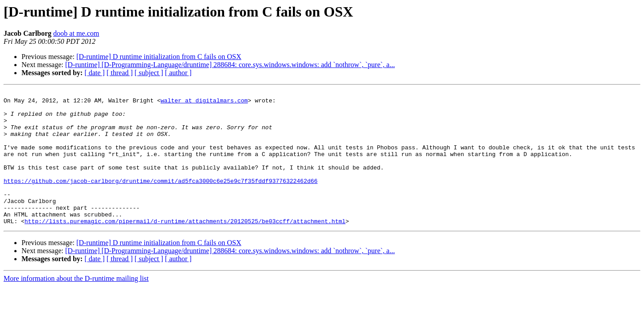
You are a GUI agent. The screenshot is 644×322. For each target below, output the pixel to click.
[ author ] (178, 73)
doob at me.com (76, 33)
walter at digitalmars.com (204, 103)
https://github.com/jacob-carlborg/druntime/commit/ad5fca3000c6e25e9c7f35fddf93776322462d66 (161, 199)
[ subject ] (149, 73)
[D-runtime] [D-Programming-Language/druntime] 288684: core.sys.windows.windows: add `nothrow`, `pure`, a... (230, 65)
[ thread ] (120, 73)
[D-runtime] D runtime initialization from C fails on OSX (159, 57)
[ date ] (95, 73)
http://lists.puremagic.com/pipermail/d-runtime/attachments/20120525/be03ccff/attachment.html (185, 248)
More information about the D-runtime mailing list (76, 305)
